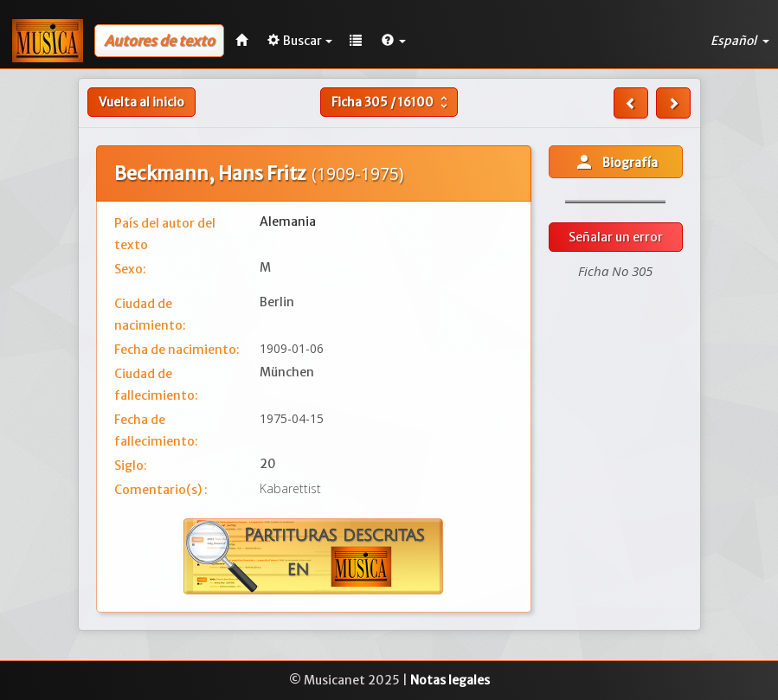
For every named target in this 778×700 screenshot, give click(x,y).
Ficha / (392, 102)
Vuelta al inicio (141, 102)
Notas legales (450, 680)
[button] (394, 41)
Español (740, 41)
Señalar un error (616, 237)
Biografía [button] (616, 162)
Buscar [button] (300, 41)
